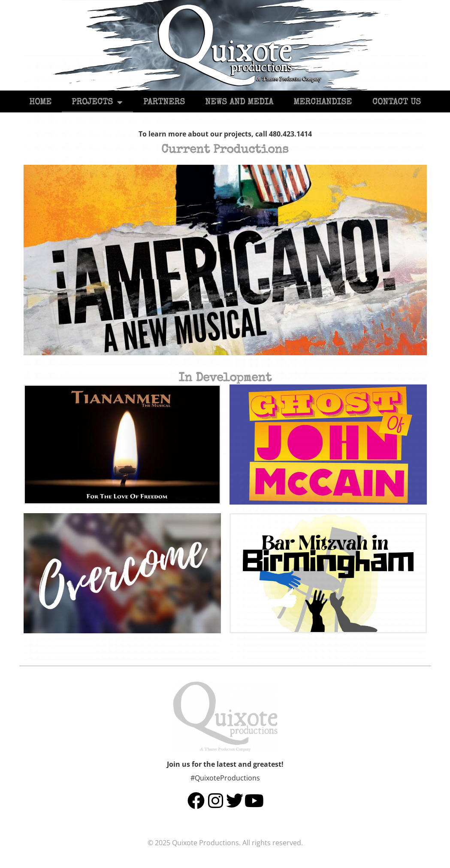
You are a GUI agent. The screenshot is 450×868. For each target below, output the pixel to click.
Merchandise (323, 103)
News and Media (239, 103)
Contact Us (397, 103)
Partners (164, 103)
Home (40, 103)
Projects (97, 103)
